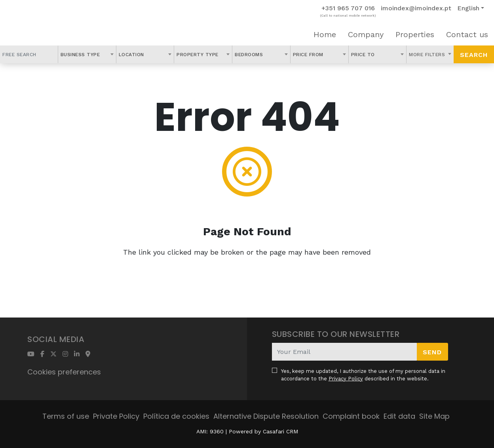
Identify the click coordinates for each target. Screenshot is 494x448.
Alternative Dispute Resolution (266, 416)
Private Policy (116, 416)
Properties (415, 34)
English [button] (468, 8)
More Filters (428, 55)
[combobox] (87, 54)
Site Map (434, 416)
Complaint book (351, 416)
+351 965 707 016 (348, 8)
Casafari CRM (280, 431)
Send (432, 352)
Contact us (467, 34)
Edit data (399, 416)
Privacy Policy (346, 379)
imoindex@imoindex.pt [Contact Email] (416, 8)
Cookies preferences (64, 372)
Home (325, 34)
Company (366, 34)
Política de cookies (176, 416)
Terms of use (66, 416)
